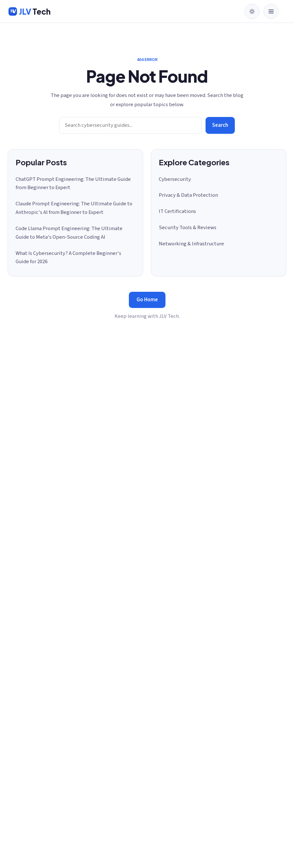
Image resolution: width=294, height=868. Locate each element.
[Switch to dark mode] (252, 11)
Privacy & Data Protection (188, 195)
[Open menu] (271, 11)
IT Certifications (177, 211)
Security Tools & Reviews (188, 228)
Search (220, 125)
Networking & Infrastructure (191, 244)
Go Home (147, 300)
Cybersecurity (175, 179)
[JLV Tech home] (29, 11)
